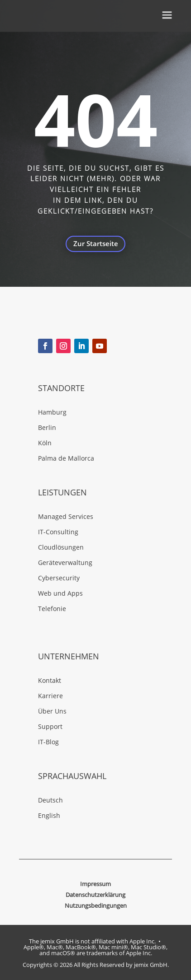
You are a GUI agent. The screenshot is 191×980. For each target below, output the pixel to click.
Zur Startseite (96, 244)
